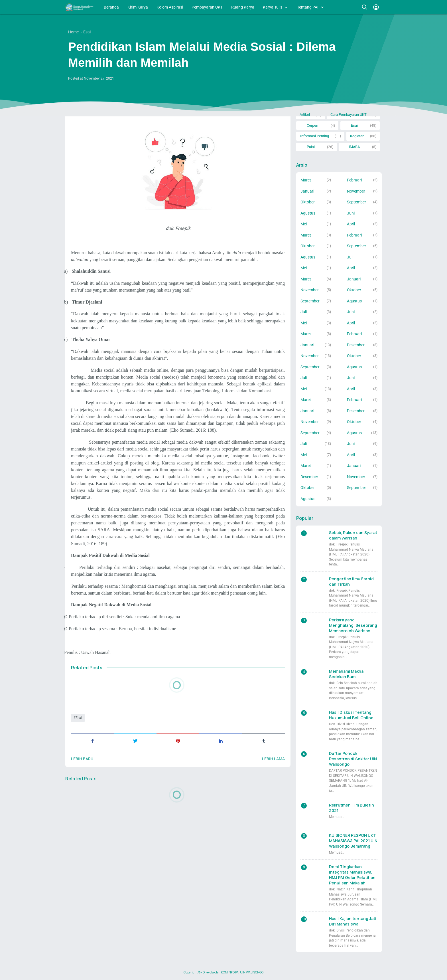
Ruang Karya (243, 7)
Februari (354, 180)
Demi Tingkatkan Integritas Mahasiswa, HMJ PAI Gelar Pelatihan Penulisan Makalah (352, 875)
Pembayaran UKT (207, 7)
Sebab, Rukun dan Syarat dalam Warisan (353, 535)
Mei (304, 224)
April (351, 224)
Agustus (308, 213)
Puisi (311, 147)
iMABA (354, 147)
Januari (307, 191)
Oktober (308, 202)
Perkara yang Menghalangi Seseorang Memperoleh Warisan (353, 625)
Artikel (305, 115)
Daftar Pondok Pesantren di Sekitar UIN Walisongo (353, 759)
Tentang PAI (308, 7)
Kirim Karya (138, 7)
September (356, 202)
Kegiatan (357, 136)
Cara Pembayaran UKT (349, 115)
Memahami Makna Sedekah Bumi (346, 674)
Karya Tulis (273, 7)
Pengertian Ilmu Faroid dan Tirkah (351, 581)
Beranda (111, 7)
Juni (351, 213)
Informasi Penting (315, 136)
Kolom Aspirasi (170, 7)
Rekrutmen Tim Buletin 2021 (351, 808)
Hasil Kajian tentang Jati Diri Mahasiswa (353, 921)
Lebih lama (273, 759)
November (356, 191)
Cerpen (312, 125)
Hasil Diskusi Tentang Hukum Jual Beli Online (351, 715)
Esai (79, 718)
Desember (356, 345)
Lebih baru (82, 759)
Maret (306, 180)
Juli (350, 257)
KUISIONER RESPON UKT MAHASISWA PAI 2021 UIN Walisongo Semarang (353, 841)
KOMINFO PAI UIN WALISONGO (242, 972)
